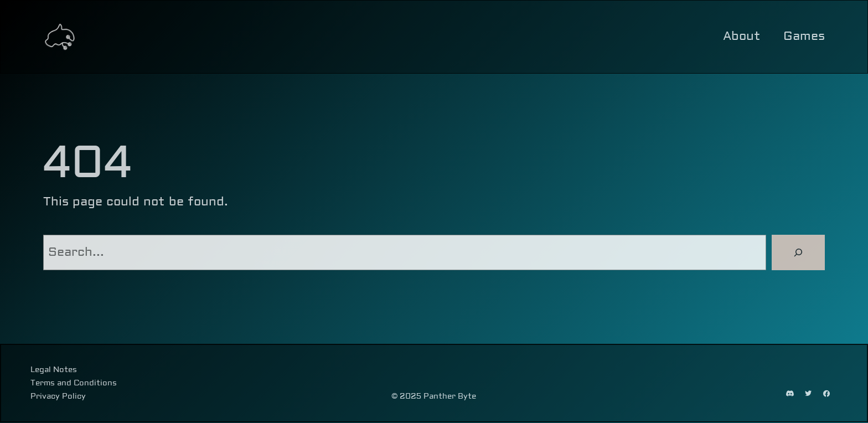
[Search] (798, 252)
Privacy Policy (58, 397)
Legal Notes (54, 370)
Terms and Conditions (74, 383)
